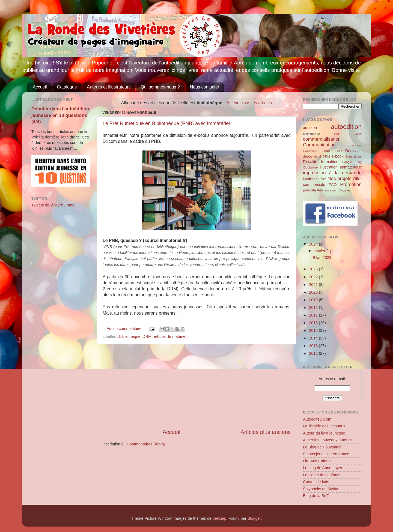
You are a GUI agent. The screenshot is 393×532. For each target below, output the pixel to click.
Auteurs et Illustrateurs (109, 87)
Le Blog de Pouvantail (322, 447)
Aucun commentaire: (125, 329)
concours (355, 145)
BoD (337, 134)
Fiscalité (310, 162)
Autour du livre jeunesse (324, 433)
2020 (314, 292)
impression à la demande (332, 173)
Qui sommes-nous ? (160, 87)
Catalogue (67, 87)
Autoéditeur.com (317, 419)
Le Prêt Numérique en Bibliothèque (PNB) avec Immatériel (166, 123)
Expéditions (353, 156)
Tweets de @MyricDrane (53, 205)
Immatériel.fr (179, 336)
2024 (314, 244)
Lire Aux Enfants (317, 461)
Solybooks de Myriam (322, 489)
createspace (331, 151)
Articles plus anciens (266, 432)
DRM (147, 336)
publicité (309, 190)
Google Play (352, 162)
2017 (314, 315)
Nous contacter (205, 87)
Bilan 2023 (322, 258)
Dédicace (353, 151)
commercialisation (322, 139)
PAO (333, 185)
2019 (314, 300)
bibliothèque (130, 336)
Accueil (40, 87)
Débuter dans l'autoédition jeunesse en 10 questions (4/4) (60, 115)
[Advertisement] (196, 386)
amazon (310, 128)
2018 (314, 308)
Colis (358, 134)
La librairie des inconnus (324, 426)
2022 (314, 277)
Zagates (345, 190)
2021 (314, 285)
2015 (314, 330)
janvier (320, 251)
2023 (314, 269)
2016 (314, 323)
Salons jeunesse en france (326, 454)
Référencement (328, 190)
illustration (329, 167)
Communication (319, 145)
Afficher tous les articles (249, 103)
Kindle (308, 179)
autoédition (346, 127)
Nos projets (340, 178)
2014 (314, 338)
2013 (314, 346)
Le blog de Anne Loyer (323, 468)
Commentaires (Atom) (146, 444)
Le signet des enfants (322, 475)
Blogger (254, 518)
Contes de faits (316, 482)
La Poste (320, 179)
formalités (329, 162)
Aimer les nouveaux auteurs (327, 440)
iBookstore (310, 167)
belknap (219, 518)
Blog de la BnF (316, 496)
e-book (160, 336)
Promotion (351, 184)
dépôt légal (312, 156)
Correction (310, 151)
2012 (314, 353)
